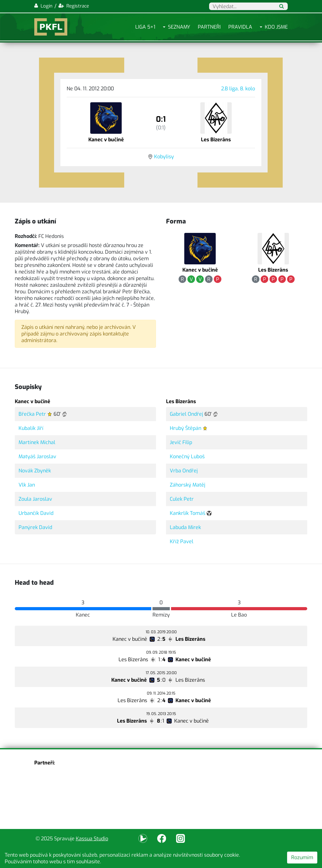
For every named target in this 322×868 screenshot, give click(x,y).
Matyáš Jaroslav (37, 457)
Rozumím (302, 857)
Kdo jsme (276, 27)
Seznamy (179, 27)
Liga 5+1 (145, 27)
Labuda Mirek (185, 527)
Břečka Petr (32, 414)
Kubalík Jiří (31, 428)
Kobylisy (164, 157)
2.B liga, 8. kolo (238, 89)
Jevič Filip (181, 442)
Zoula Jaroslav (35, 499)
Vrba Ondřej (184, 471)
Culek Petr (182, 499)
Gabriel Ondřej (186, 414)
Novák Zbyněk (35, 471)
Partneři (209, 27)
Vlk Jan (27, 485)
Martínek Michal (37, 442)
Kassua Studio (92, 839)
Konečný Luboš (187, 457)
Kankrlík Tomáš (188, 513)
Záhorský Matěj (188, 485)
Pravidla (240, 27)
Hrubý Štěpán (186, 428)
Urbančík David (36, 513)
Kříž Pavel (182, 541)
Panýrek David (35, 527)
